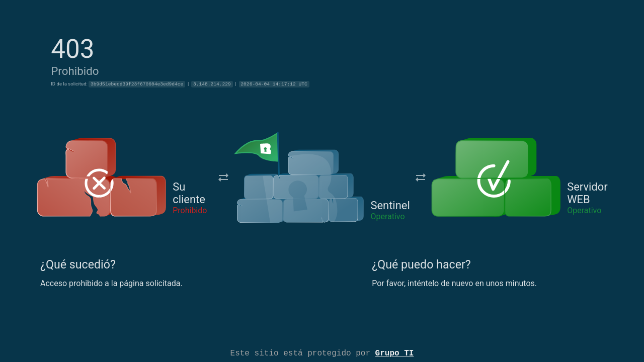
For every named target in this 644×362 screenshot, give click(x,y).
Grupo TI (395, 352)
